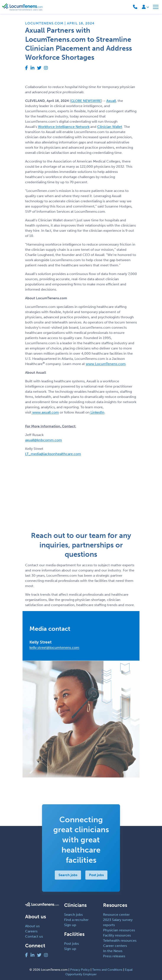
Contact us (34, 936)
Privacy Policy (80, 970)
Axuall (111, 101)
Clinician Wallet (110, 127)
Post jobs (96, 875)
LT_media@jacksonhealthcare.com (53, 454)
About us (32, 926)
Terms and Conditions (107, 970)
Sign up (70, 925)
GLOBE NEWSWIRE (86, 101)
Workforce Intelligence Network (64, 127)
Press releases (114, 956)
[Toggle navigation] (156, 7)
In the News (113, 951)
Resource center (116, 915)
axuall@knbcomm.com (44, 440)
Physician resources (119, 930)
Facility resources (117, 935)
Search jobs (68, 875)
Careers (31, 931)
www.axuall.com (45, 412)
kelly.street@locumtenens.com (54, 648)
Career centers (115, 946)
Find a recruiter (76, 920)
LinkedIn (97, 412)
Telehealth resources (120, 941)
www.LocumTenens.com (106, 364)
